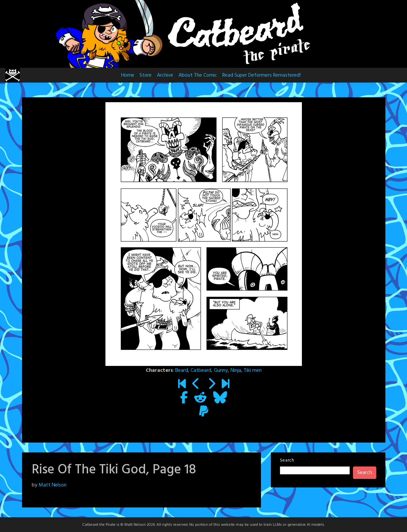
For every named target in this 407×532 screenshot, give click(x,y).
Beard (182, 370)
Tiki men (253, 370)
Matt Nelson (53, 485)
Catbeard (201, 370)
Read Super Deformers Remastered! (261, 75)
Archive (165, 75)
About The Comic (198, 75)
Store (146, 75)
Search (287, 460)
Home (128, 75)
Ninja (236, 370)
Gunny (221, 370)
